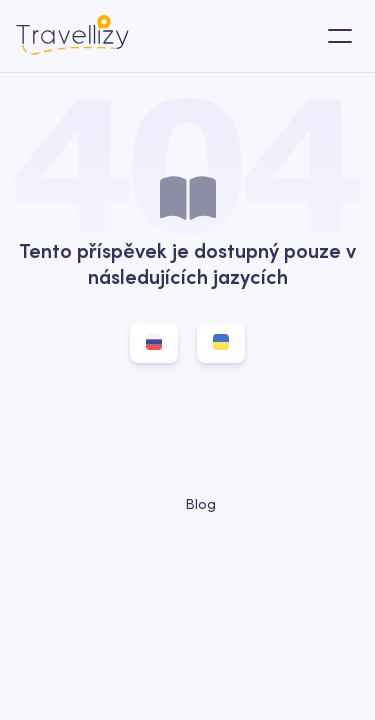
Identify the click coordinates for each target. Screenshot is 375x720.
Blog (188, 504)
